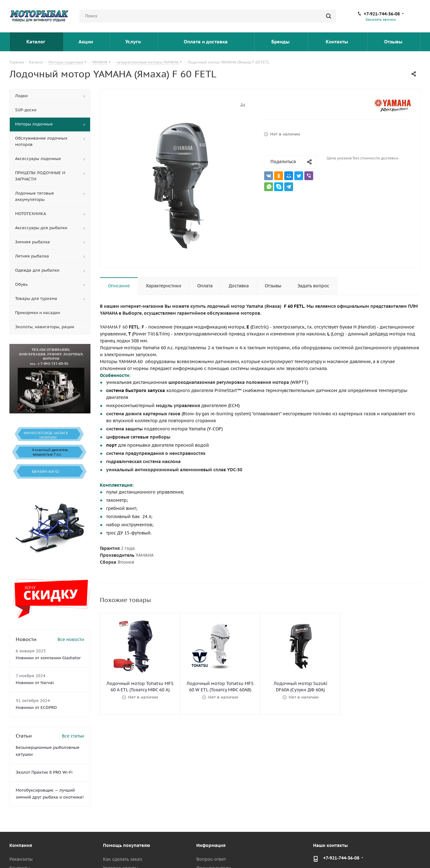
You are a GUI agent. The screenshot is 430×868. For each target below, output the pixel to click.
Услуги (134, 42)
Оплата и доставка (206, 42)
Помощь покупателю (127, 845)
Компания (21, 845)
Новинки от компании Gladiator (48, 658)
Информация (211, 845)
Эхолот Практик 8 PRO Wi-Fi (44, 772)
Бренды (281, 42)
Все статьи (73, 736)
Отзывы (394, 42)
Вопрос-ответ (211, 859)
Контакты (337, 42)
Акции (86, 42)
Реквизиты (21, 859)
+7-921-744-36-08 (382, 14)
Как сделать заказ (122, 859)
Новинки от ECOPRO (36, 708)
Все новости (71, 639)
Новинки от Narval (35, 683)
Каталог (36, 42)
